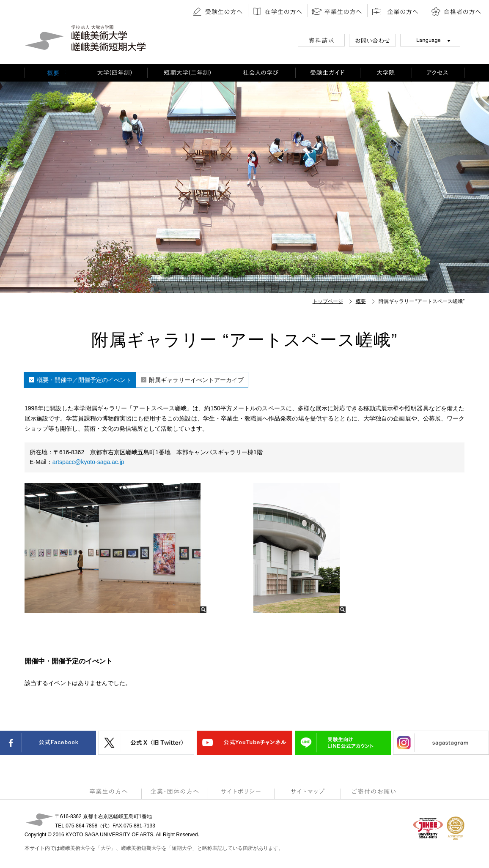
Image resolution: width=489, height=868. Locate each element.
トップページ (328, 301)
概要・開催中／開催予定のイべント (84, 380)
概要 (361, 301)
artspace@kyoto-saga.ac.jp (88, 462)
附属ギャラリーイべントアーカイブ (196, 380)
